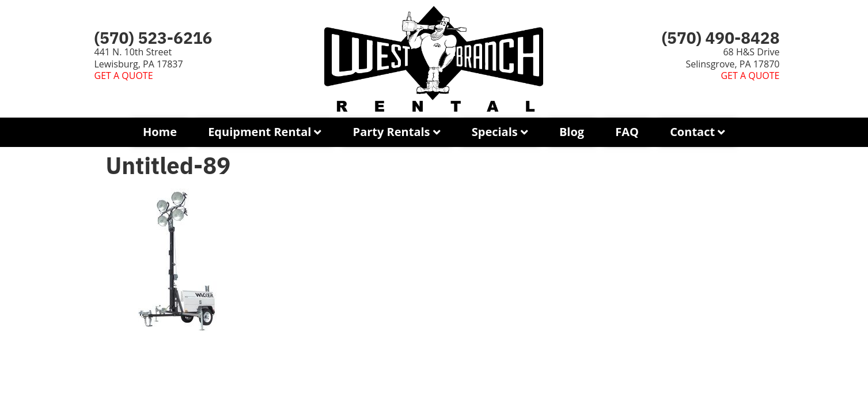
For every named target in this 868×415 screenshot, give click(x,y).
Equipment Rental (259, 132)
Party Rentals (392, 132)
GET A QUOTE (124, 76)
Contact (692, 132)
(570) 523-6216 (153, 38)
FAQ (627, 132)
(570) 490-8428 (721, 38)
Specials (495, 132)
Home (160, 132)
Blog (572, 132)
